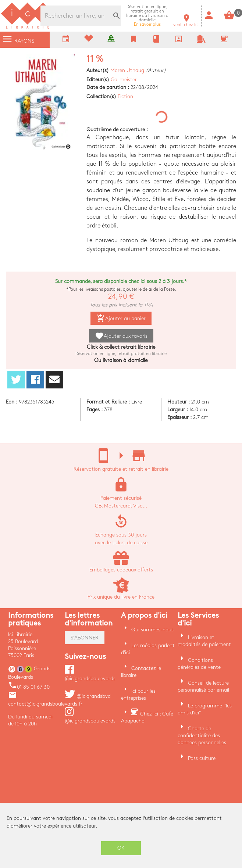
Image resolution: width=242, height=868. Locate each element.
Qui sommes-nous (152, 630)
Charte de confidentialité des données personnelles (202, 736)
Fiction (125, 96)
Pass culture (202, 758)
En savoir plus (147, 16)
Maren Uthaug (127, 70)
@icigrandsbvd (88, 696)
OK (121, 848)
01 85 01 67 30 (29, 687)
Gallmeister (124, 80)
